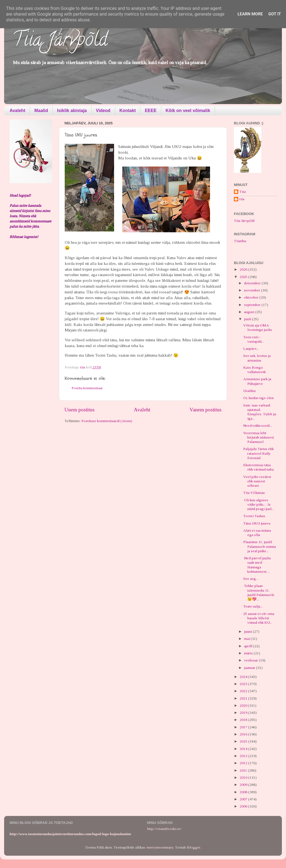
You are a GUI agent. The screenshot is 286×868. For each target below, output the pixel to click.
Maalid (41, 111)
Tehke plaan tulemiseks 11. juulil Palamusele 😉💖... (259, 592)
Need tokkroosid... (258, 426)
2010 (244, 777)
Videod (103, 111)
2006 (244, 806)
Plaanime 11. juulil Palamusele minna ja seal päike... (260, 546)
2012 (244, 763)
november (253, 290)
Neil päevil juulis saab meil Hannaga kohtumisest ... (257, 565)
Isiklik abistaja (72, 111)
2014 (244, 749)
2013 (244, 756)
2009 (244, 785)
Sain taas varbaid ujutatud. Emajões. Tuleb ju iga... (260, 412)
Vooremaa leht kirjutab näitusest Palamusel (259, 437)
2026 (244, 269)
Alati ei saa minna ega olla (257, 533)
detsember (253, 283)
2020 (244, 705)
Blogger (193, 847)
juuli (248, 319)
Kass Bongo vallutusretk (254, 370)
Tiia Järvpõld (60, 41)
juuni (248, 631)
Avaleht (17, 111)
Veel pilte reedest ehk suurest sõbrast (257, 481)
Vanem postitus (206, 410)
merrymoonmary (160, 847)
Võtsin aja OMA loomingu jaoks (258, 327)
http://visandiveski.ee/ (164, 829)
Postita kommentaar (87, 388)
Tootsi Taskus (254, 516)
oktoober (252, 297)
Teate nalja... (253, 606)
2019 (244, 713)
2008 (244, 792)
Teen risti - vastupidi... (254, 339)
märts (249, 653)
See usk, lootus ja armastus (257, 358)
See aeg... (251, 579)
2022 (244, 691)
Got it (274, 14)
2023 (244, 684)
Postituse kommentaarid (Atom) (107, 421)
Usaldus (250, 391)
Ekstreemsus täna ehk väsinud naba (258, 467)
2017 (244, 727)
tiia (242, 199)
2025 (244, 277)
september (253, 305)
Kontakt (128, 111)
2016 (244, 734)
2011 (244, 770)
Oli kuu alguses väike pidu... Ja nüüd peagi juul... (259, 504)
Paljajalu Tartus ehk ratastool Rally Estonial (258, 453)
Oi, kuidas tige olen (258, 398)
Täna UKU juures (257, 523)
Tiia (243, 192)
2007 (244, 799)
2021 (244, 698)
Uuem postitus (80, 410)
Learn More (250, 14)
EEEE (151, 111)
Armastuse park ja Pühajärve (257, 381)
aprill (249, 646)
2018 (244, 720)
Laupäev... (251, 349)
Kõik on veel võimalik (188, 111)
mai (247, 639)
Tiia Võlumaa (254, 493)
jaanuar (250, 668)
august (250, 312)
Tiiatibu (240, 241)
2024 (244, 677)
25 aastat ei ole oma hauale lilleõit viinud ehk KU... (259, 618)
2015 (244, 741)
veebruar (251, 660)
